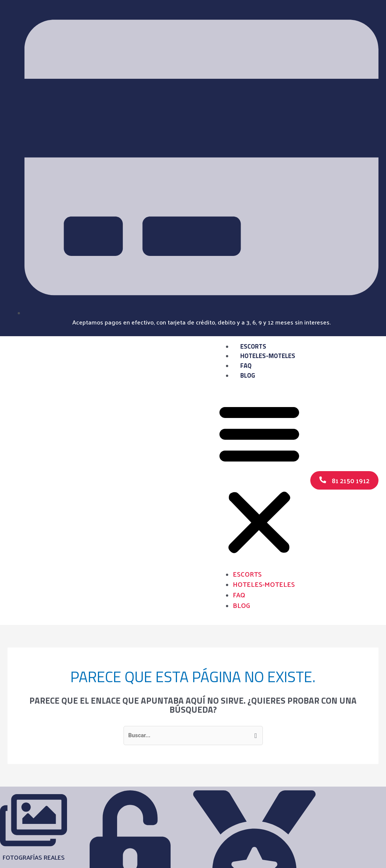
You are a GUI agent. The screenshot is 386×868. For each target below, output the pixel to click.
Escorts (253, 346)
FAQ (246, 365)
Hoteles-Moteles (268, 356)
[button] (259, 479)
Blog (248, 375)
